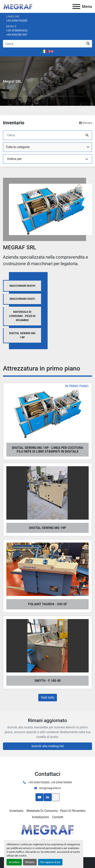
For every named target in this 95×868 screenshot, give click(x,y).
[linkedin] (48, 797)
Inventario (16, 811)
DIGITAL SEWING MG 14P (47, 528)
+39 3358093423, (17, 30)
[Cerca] (44, 135)
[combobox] (47, 147)
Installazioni (40, 817)
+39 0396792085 (17, 21)
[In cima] (56, 797)
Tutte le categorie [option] (18, 147)
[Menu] (76, 7)
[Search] (44, 44)
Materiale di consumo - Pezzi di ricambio (56, 811)
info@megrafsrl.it (50, 788)
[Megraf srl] (47, 829)
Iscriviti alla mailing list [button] (48, 746)
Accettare (14, 862)
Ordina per (14, 159)
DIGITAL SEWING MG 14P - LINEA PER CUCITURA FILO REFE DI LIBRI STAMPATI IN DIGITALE (47, 450)
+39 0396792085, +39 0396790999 (50, 782)
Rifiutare (30, 862)
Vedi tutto (48, 697)
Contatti (58, 817)
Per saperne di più (50, 862)
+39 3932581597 (17, 35)
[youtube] (39, 797)
